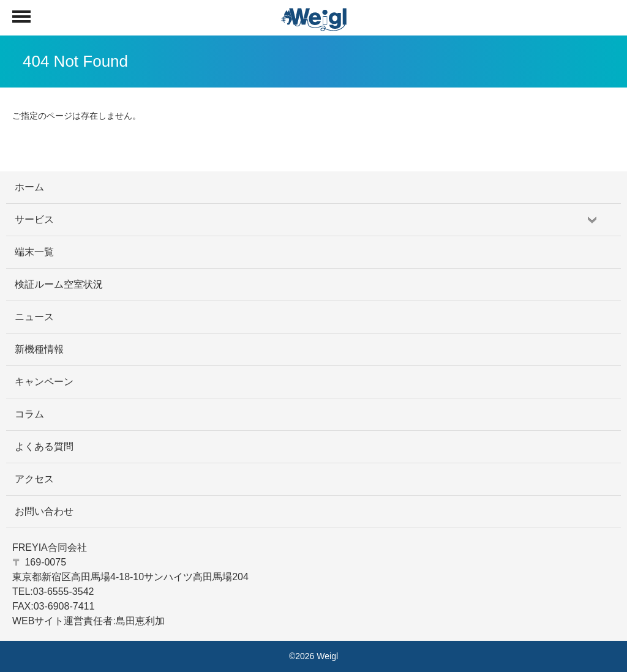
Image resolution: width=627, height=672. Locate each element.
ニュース (34, 317)
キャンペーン (44, 382)
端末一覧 (34, 252)
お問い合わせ (44, 511)
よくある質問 (44, 446)
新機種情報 (39, 349)
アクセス (34, 479)
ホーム (29, 187)
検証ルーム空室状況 (59, 284)
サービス (34, 219)
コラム (29, 414)
